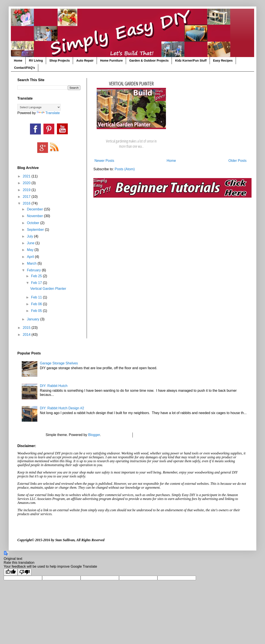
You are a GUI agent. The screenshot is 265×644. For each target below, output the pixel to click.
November (35, 216)
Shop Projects (60, 61)
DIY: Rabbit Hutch (54, 386)
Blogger (94, 435)
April (31, 257)
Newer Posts (104, 161)
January (34, 319)
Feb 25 (37, 276)
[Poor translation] (25, 572)
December (35, 209)
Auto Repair (85, 61)
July (31, 236)
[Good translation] (11, 572)
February (34, 270)
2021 (27, 176)
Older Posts (237, 161)
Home (18, 61)
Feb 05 (37, 311)
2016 (27, 203)
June (31, 243)
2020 (27, 183)
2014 (27, 335)
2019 (27, 190)
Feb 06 (37, 304)
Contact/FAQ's (25, 68)
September (36, 230)
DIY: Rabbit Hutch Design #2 (62, 408)
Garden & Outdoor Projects (149, 61)
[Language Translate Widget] (39, 107)
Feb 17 (37, 283)
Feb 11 (37, 297)
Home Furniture (111, 61)
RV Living (36, 61)
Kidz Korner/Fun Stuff (191, 61)
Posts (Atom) (125, 169)
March (32, 263)
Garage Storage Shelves (59, 363)
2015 (27, 328)
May (31, 250)
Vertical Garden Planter (131, 84)
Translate (48, 113)
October (34, 223)
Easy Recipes (223, 61)
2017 (27, 197)
